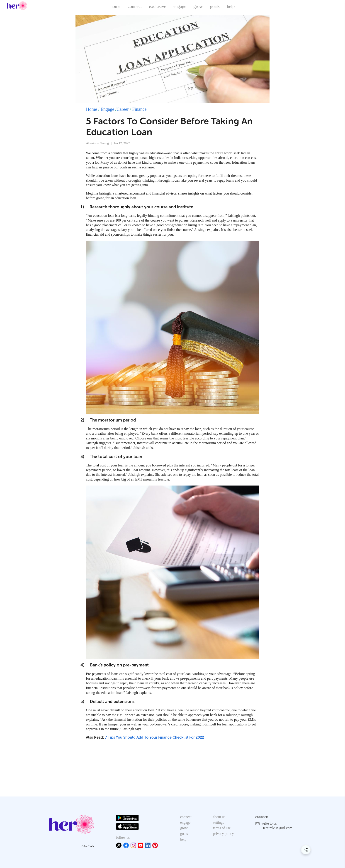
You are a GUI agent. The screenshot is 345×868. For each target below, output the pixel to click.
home (115, 6)
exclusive (158, 6)
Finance (139, 109)
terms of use (222, 828)
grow (198, 6)
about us (219, 817)
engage (180, 6)
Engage (107, 109)
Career (123, 109)
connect (135, 6)
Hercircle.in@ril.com (277, 828)
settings (218, 822)
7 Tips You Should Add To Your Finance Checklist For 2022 (154, 737)
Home (91, 109)
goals (215, 6)
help (231, 6)
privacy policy (223, 834)
